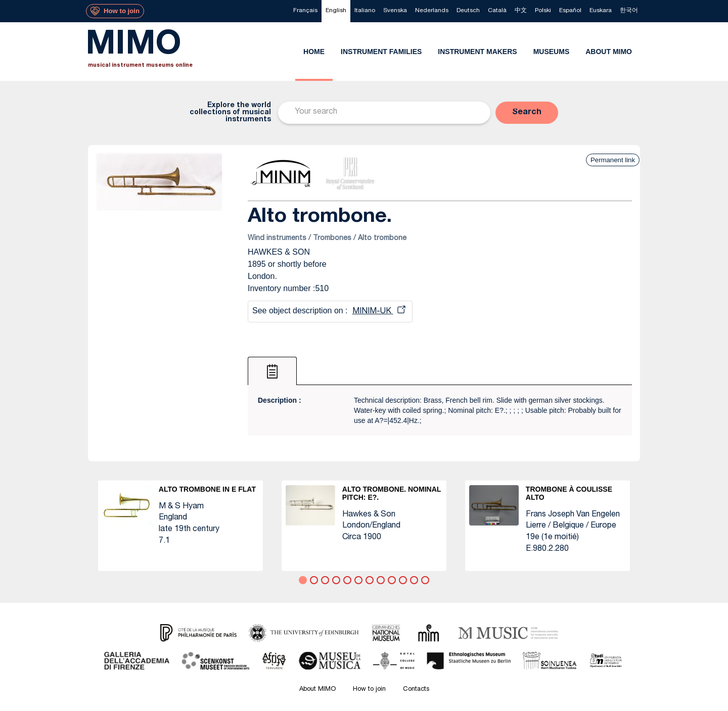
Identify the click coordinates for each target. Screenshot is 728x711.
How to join (369, 690)
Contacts (416, 690)
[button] (527, 113)
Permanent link (613, 160)
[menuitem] (305, 11)
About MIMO (317, 690)
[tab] (272, 371)
